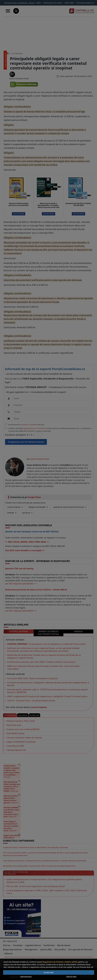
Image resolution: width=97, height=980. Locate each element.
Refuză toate (71, 977)
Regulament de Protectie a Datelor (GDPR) (60, 962)
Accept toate (49, 972)
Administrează (26, 977)
